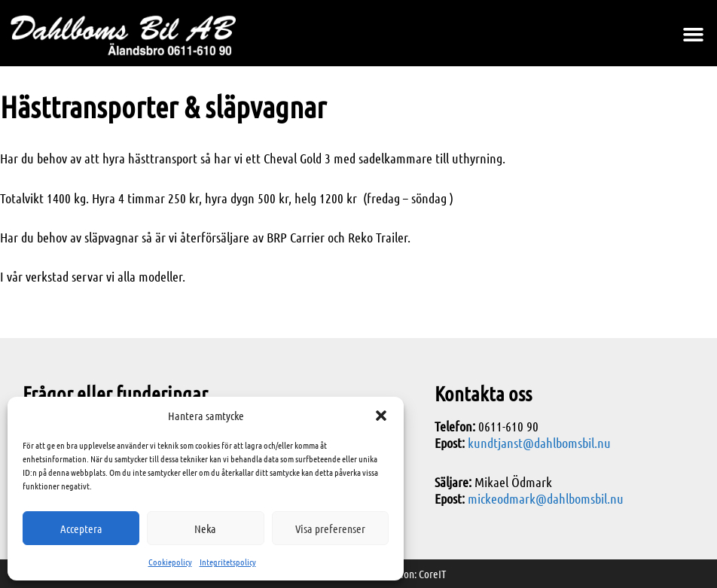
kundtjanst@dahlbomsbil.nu (539, 443)
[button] (381, 416)
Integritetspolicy (228, 562)
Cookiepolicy (170, 562)
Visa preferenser (330, 529)
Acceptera (81, 529)
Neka (205, 529)
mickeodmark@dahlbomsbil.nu (546, 498)
